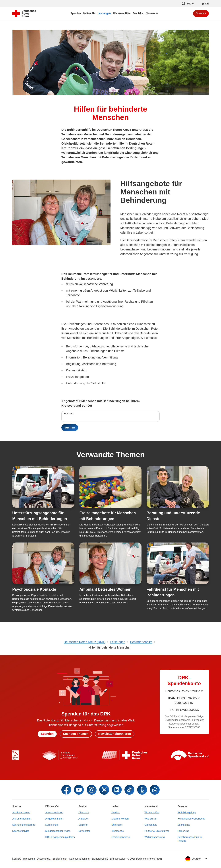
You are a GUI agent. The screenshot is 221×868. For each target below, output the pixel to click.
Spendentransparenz (24, 825)
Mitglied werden (120, 819)
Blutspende (118, 831)
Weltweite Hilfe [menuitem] (122, 13)
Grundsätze (151, 825)
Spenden (201, 13)
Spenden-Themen (76, 734)
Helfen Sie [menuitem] (89, 13)
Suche (188, 4)
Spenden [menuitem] (76, 13)
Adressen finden (54, 813)
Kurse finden (52, 825)
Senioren (83, 825)
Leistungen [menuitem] (104, 13)
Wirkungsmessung (155, 837)
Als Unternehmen (22, 819)
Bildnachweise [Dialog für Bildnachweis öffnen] (118, 859)
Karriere (116, 813)
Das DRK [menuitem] (138, 13)
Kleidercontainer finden (58, 831)
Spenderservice (21, 831)
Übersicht (84, 813)
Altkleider (83, 819)
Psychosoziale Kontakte (34, 589)
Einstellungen (60, 859)
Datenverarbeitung (79, 859)
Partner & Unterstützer (157, 831)
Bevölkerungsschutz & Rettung (190, 839)
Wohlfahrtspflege (187, 813)
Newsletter (84, 831)
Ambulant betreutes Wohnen (105, 589)
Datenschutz (44, 859)
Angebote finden (54, 819)
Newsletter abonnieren (115, 734)
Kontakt (16, 859)
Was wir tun (151, 819)
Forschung (183, 831)
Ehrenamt (117, 825)
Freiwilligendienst (121, 837)
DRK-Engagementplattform (60, 837)
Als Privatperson (21, 813)
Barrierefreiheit (100, 859)
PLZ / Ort (69, 414)
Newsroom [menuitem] (152, 13)
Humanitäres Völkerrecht (191, 819)
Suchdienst (184, 825)
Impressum (29, 859)
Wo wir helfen (152, 813)
